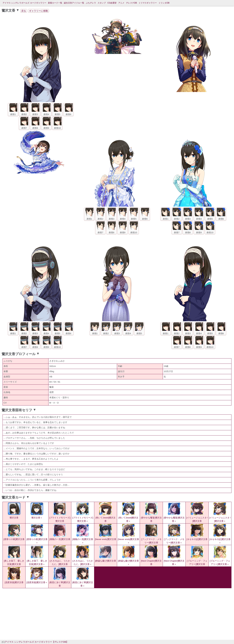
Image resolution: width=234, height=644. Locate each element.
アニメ (121, 3)
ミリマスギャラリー (148, 3)
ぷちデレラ (91, 3)
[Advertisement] (88, 613)
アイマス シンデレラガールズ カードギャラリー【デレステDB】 (36, 642)
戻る (24, 11)
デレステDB (132, 3)
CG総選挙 (112, 3)
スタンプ (102, 3)
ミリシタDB (164, 3)
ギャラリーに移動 (39, 11)
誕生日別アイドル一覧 (74, 3)
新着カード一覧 (55, 3)
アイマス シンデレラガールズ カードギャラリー (24, 3)
